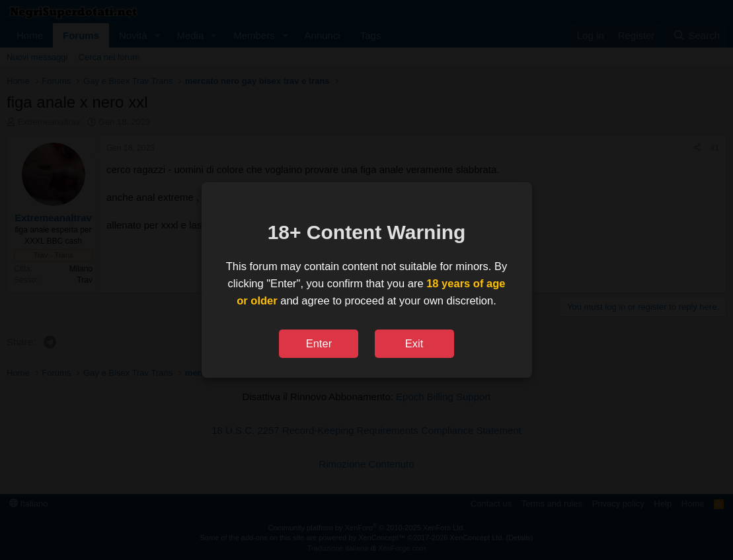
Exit (414, 343)
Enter (319, 343)
